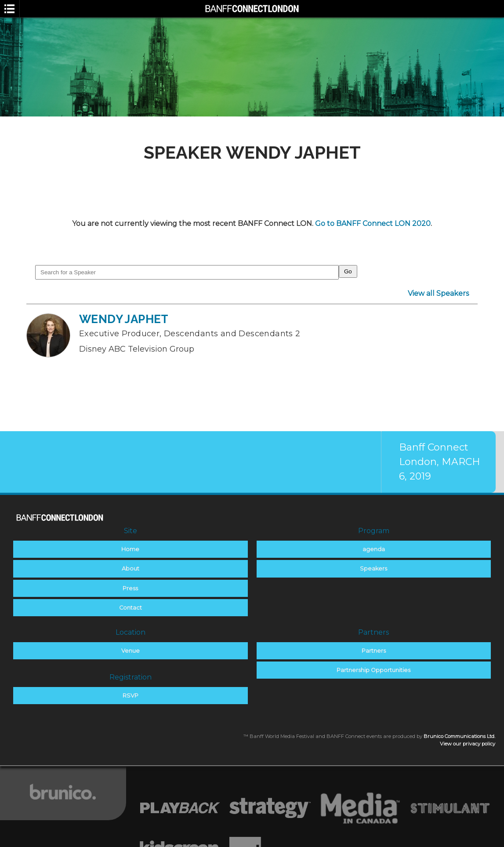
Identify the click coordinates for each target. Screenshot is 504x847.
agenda (374, 549)
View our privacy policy (468, 744)
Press (130, 588)
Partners (374, 651)
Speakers (373, 569)
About (131, 569)
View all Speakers (438, 293)
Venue (131, 651)
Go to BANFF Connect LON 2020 (373, 224)
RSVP (131, 696)
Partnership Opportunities (373, 670)
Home (130, 549)
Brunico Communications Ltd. (459, 736)
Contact (131, 608)
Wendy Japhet (124, 319)
